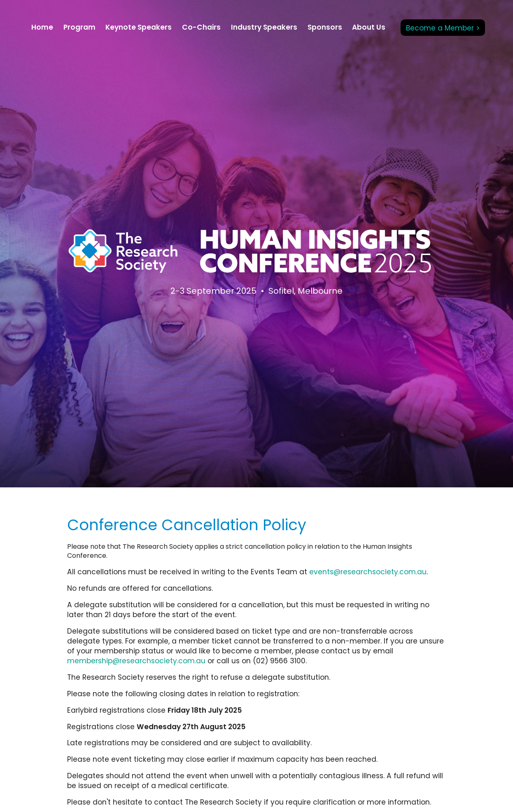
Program (79, 27)
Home (42, 27)
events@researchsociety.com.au (368, 572)
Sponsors (325, 27)
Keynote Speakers (139, 27)
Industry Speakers (264, 27)
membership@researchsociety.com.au (136, 661)
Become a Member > (443, 28)
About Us (369, 27)
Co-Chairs (201, 27)
